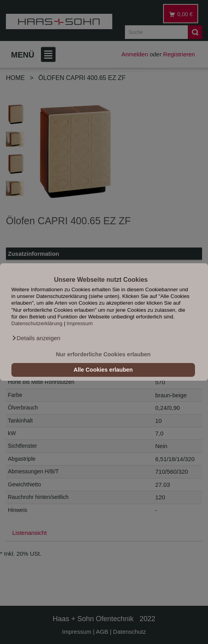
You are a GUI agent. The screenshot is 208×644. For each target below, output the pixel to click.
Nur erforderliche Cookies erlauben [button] (103, 354)
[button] (36, 338)
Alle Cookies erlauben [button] (103, 370)
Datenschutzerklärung (37, 323)
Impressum (80, 323)
